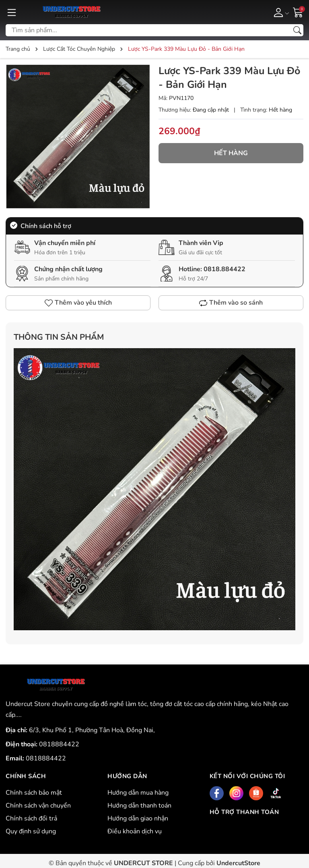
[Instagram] (236, 793)
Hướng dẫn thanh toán (139, 806)
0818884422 (59, 744)
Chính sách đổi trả (31, 818)
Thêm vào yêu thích (78, 303)
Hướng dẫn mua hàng (138, 793)
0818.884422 (225, 269)
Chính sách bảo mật (34, 793)
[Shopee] (256, 793)
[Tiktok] (276, 793)
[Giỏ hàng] (298, 12)
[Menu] (12, 12)
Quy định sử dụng (31, 831)
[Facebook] (217, 793)
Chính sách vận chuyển (38, 806)
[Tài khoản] (280, 12)
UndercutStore (238, 863)
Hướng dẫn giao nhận (138, 818)
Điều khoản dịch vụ (135, 831)
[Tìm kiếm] (297, 30)
